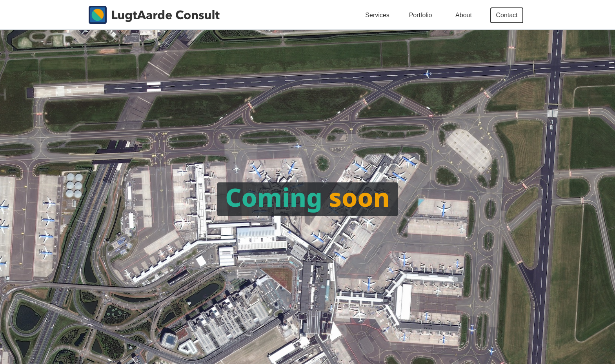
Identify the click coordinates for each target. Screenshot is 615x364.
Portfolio (421, 15)
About (464, 15)
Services (377, 15)
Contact (507, 15)
